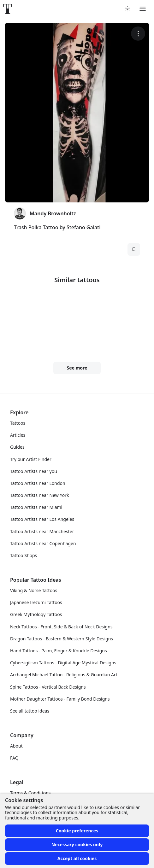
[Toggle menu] (143, 9)
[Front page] (8, 9)
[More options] (138, 34)
